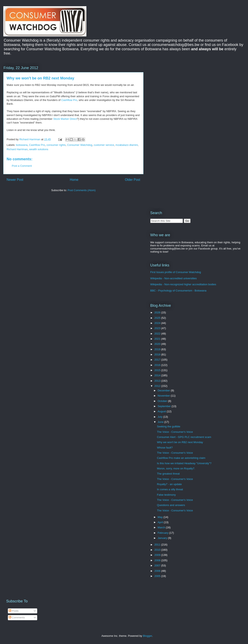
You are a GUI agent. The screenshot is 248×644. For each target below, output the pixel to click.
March (162, 527)
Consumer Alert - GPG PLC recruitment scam (184, 437)
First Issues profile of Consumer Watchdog (176, 272)
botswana (22, 145)
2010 (158, 550)
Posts (14, 611)
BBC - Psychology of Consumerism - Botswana (178, 291)
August (162, 411)
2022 (158, 334)
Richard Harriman (17, 149)
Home (74, 180)
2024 (158, 323)
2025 (158, 318)
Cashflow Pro (69, 100)
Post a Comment (22, 166)
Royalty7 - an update (169, 484)
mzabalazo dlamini (127, 145)
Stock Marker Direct (65, 119)
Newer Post (15, 180)
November (164, 396)
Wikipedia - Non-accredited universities (173, 278)
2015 (158, 370)
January (163, 538)
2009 (158, 555)
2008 (158, 560)
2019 (158, 349)
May (161, 517)
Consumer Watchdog (80, 145)
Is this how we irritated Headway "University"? (184, 463)
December (164, 390)
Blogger (147, 636)
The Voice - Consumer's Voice (175, 432)
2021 (158, 339)
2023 (158, 328)
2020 (158, 344)
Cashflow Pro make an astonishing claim (181, 458)
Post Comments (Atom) (82, 190)
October (163, 401)
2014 (158, 375)
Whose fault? (165, 448)
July (160, 417)
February (163, 533)
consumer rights (56, 145)
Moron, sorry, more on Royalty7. (176, 468)
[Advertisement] (181, 91)
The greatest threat (168, 474)
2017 (158, 360)
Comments (17, 617)
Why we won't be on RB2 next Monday (180, 442)
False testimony (166, 495)
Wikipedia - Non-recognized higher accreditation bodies (183, 284)
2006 (158, 571)
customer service (104, 145)
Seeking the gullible (169, 426)
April (161, 522)
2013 (158, 381)
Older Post (132, 180)
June (161, 422)
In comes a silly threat (170, 489)
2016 (158, 365)
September (165, 406)
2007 (158, 565)
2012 (158, 386)
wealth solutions (39, 149)
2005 (158, 576)
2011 (158, 545)
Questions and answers (171, 505)
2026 (158, 312)
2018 (158, 354)
